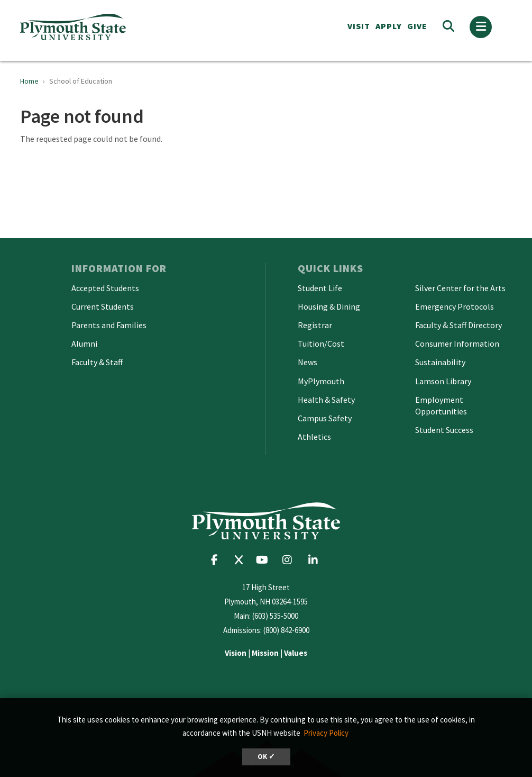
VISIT (359, 26)
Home (29, 81)
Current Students (103, 306)
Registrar (315, 325)
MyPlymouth (321, 381)
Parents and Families (109, 325)
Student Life (320, 288)
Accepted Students (105, 288)
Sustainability (440, 362)
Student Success (444, 430)
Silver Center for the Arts (460, 288)
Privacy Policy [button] (326, 733)
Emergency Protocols (455, 306)
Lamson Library (443, 381)
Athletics (314, 437)
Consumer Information (457, 344)
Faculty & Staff (97, 362)
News (308, 362)
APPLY (389, 26)
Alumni (84, 344)
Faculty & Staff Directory (458, 325)
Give (417, 26)
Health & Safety (326, 400)
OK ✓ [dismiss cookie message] (266, 757)
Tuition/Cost (321, 344)
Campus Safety (325, 418)
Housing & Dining (329, 306)
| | (266, 653)
